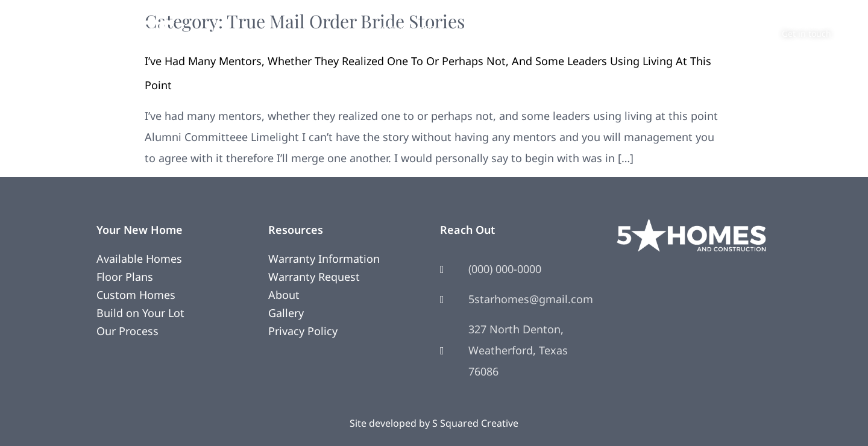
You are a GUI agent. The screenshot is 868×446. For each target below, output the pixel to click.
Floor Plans (125, 277)
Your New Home (410, 27)
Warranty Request (314, 277)
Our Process (127, 331)
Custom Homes (136, 295)
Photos (552, 27)
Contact (654, 27)
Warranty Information (324, 259)
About (602, 27)
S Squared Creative (475, 423)
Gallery (286, 313)
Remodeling (490, 27)
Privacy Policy (303, 331)
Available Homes (139, 259)
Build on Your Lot (140, 313)
